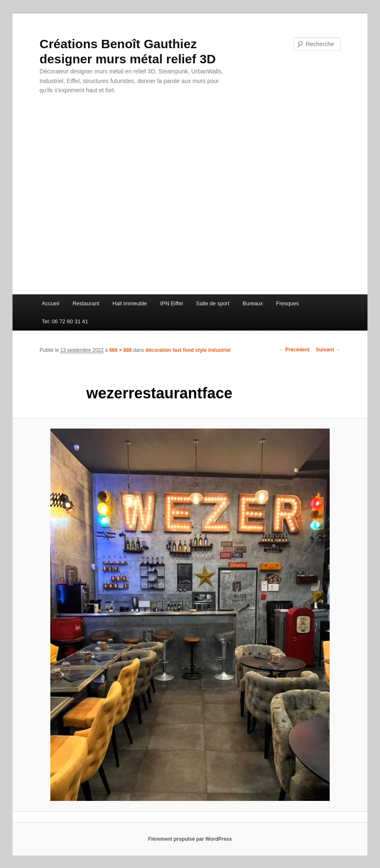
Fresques (287, 303)
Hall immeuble (130, 303)
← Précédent (294, 350)
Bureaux (252, 303)
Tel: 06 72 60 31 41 (65, 321)
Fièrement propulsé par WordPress (190, 839)
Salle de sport (213, 303)
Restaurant (86, 303)
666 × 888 (120, 350)
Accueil (50, 303)
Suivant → (328, 350)
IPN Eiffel (172, 303)
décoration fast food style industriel (188, 350)
